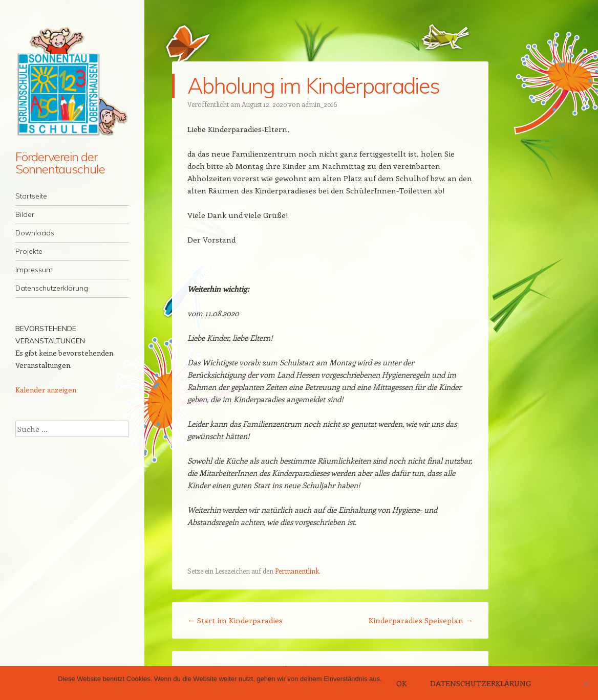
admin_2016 (319, 104)
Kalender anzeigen (46, 390)
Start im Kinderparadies (235, 620)
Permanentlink (297, 571)
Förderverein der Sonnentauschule (60, 163)
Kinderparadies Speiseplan (421, 620)
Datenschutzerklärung (52, 288)
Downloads (35, 233)
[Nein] (585, 683)
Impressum (34, 270)
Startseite (31, 196)
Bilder (25, 214)
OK (401, 683)
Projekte (29, 251)
